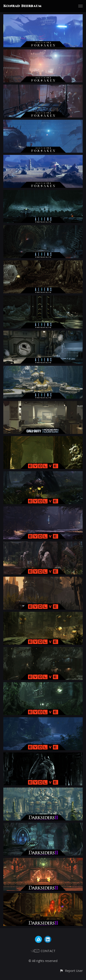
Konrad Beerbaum (22, 6)
